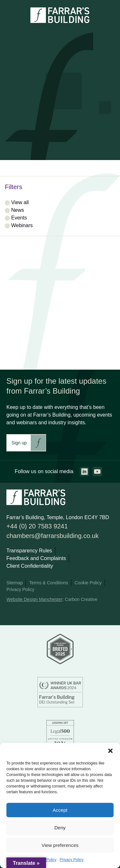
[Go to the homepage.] (60, 21)
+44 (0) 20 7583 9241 (37, 526)
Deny (60, 828)
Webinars (22, 225)
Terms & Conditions (48, 583)
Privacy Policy (72, 860)
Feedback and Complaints (36, 558)
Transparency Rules (29, 551)
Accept (60, 810)
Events (19, 218)
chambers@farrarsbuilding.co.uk (52, 536)
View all (20, 202)
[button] (110, 751)
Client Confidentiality (30, 566)
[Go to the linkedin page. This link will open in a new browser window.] (84, 472)
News (18, 210)
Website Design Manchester (34, 599)
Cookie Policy (88, 583)
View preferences (60, 845)
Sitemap (15, 583)
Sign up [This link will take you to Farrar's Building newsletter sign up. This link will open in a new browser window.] (19, 443)
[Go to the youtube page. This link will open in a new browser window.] (97, 472)
